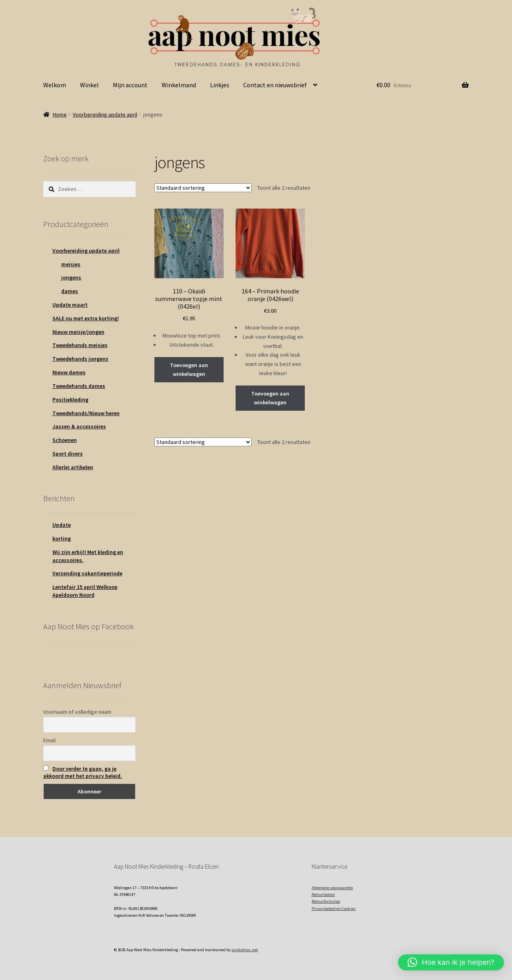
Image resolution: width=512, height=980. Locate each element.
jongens (71, 277)
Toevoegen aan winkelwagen (189, 370)
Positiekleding (70, 400)
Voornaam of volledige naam (77, 712)
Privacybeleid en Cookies (334, 909)
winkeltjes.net (245, 950)
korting (62, 538)
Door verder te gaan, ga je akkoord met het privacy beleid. (83, 772)
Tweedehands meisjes (80, 345)
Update (62, 525)
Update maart (70, 305)
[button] (451, 962)
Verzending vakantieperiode (87, 573)
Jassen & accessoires (79, 426)
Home (60, 114)
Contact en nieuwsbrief (275, 85)
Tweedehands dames (79, 386)
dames (70, 291)
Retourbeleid (323, 895)
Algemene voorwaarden (332, 888)
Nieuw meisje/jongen (78, 332)
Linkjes (220, 85)
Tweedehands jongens (80, 359)
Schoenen (65, 440)
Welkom (55, 85)
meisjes (71, 264)
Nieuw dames (69, 372)
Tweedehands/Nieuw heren (86, 413)
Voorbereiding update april (105, 114)
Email (49, 740)
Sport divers (68, 454)
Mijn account (130, 85)
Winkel (89, 85)
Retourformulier (326, 901)
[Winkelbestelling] (203, 188)
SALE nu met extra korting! (86, 318)
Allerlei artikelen (73, 467)
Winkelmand (179, 85)
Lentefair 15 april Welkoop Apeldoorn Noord (85, 591)
